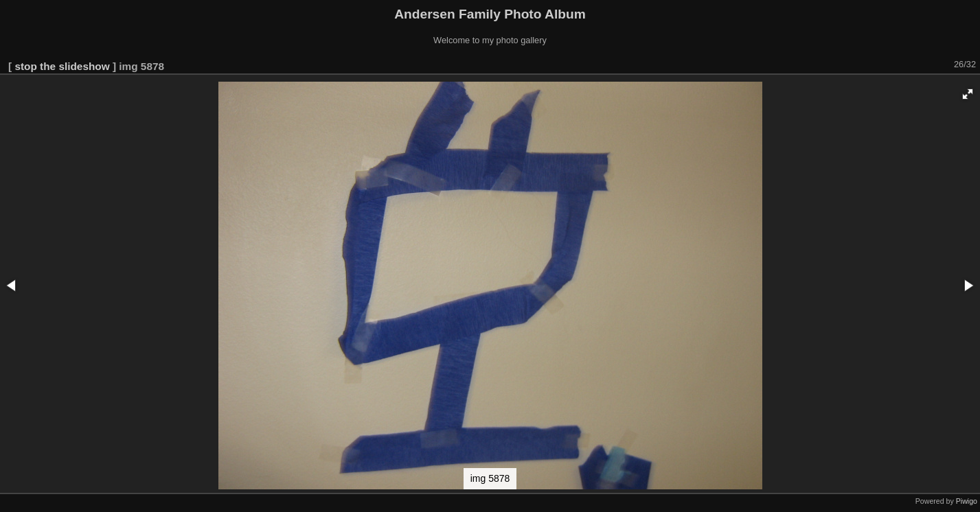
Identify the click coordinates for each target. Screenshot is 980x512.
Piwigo (967, 501)
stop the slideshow (62, 66)
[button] (968, 94)
